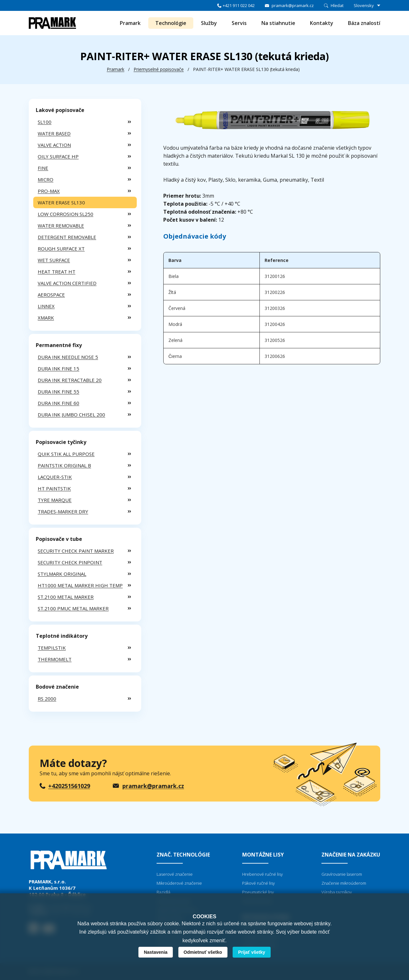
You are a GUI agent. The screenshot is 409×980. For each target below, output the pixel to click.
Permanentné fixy (59, 345)
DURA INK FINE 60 (58, 403)
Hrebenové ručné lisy (262, 874)
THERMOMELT (55, 659)
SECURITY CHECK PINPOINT (70, 562)
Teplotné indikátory (62, 636)
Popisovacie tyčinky (61, 442)
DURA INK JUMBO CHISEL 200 (71, 415)
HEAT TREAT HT (57, 272)
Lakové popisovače (60, 110)
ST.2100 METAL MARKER (66, 597)
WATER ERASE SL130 (61, 202)
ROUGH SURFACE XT (61, 249)
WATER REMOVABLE (61, 225)
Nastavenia (156, 952)
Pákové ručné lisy (259, 883)
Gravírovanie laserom (342, 874)
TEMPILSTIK (52, 648)
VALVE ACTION (54, 145)
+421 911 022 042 (239, 5)
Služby (209, 23)
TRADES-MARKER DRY (63, 511)
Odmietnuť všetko (203, 952)
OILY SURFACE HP (58, 156)
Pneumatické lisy (258, 892)
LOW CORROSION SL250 (66, 214)
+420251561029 (69, 786)
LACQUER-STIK (55, 477)
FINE (43, 168)
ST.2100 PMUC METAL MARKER (73, 608)
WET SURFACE (54, 260)
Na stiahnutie (278, 23)
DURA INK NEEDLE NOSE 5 (68, 357)
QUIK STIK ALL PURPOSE (66, 454)
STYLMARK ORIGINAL (62, 574)
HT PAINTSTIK (54, 488)
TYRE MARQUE (55, 500)
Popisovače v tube (59, 539)
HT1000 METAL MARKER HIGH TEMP (80, 585)
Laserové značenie (175, 874)
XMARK (46, 318)
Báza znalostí (364, 23)
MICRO (46, 179)
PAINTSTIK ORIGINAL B (64, 465)
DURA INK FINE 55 (58, 391)
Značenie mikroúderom (344, 883)
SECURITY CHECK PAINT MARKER (76, 551)
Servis (239, 23)
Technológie (171, 23)
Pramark (130, 23)
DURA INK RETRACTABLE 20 (70, 380)
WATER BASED (54, 133)
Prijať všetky (252, 952)
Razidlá (163, 892)
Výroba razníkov (337, 892)
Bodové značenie (57, 687)
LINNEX (46, 306)
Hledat (337, 5)
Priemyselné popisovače (159, 69)
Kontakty (322, 23)
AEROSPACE (51, 295)
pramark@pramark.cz (293, 5)
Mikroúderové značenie (179, 883)
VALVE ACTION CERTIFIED (67, 283)
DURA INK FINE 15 (58, 368)
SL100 (45, 122)
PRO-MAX (49, 191)
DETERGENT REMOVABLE (67, 237)
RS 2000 (47, 699)
